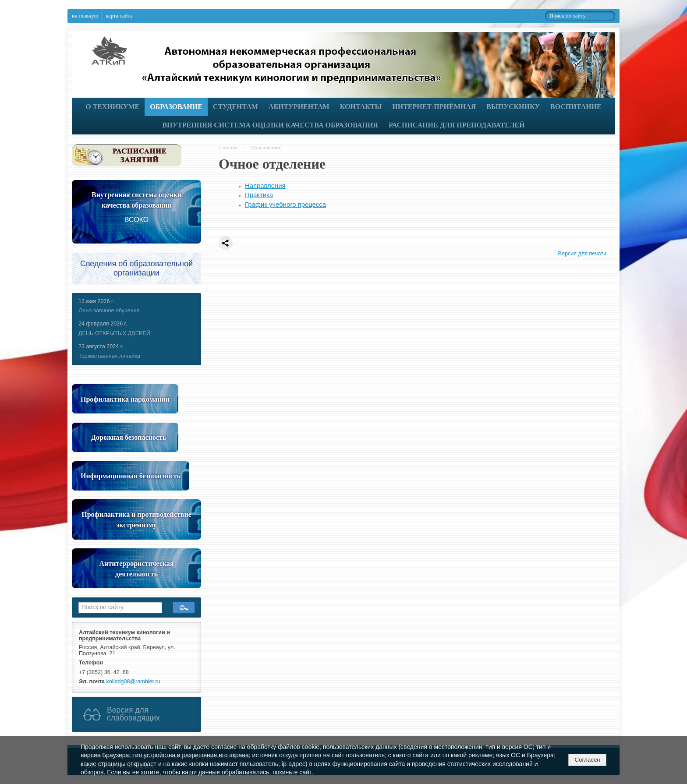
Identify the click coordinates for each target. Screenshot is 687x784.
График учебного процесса (285, 205)
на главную (85, 16)
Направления (265, 186)
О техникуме (112, 107)
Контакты (361, 107)
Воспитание (576, 107)
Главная (228, 148)
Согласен (587, 760)
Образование (176, 107)
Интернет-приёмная (434, 107)
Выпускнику (513, 107)
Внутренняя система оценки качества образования (270, 125)
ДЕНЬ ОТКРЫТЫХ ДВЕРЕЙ (114, 333)
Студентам (235, 107)
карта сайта (119, 16)
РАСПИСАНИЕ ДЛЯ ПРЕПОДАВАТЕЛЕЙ (457, 125)
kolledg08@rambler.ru (133, 682)
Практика (259, 195)
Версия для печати (582, 254)
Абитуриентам (299, 107)
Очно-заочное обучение (109, 311)
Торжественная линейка (109, 356)
